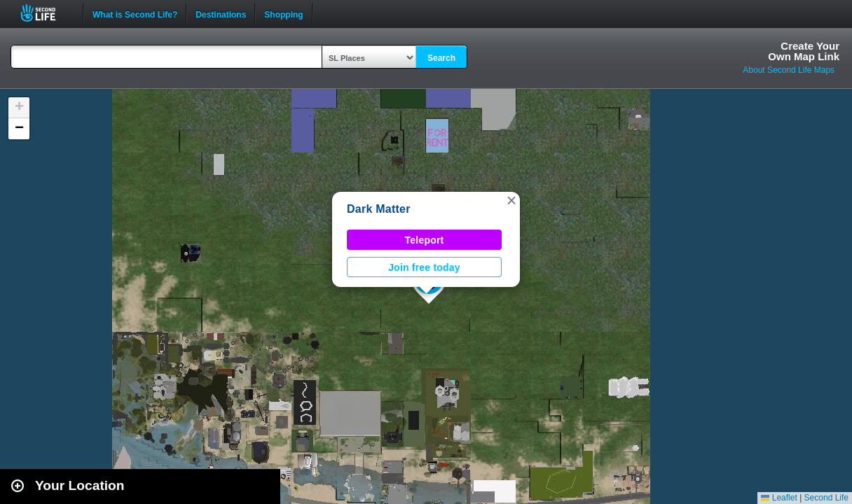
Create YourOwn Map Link (804, 51)
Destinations (221, 13)
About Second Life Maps (789, 70)
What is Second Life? (135, 13)
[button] (511, 200)
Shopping (283, 13)
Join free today (424, 267)
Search (441, 58)
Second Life (46, 13)
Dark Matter (379, 209)
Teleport (425, 240)
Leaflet (779, 498)
